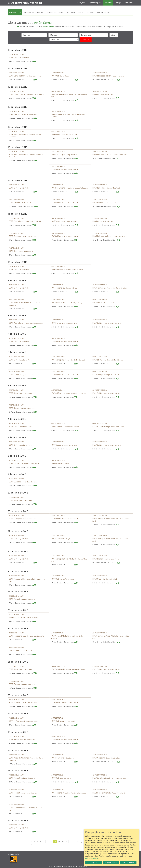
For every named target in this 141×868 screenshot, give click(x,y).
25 (63, 841)
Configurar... (94, 862)
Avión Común (44, 23)
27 (31, 845)
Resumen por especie (55, 12)
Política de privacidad (71, 866)
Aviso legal (60, 866)
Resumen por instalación (34, 12)
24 (59, 841)
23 (55, 841)
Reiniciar (86, 40)
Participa (118, 3)
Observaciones (15, 12)
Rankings (90, 12)
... (44, 841)
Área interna (129, 3)
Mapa (81, 12)
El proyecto (81, 3)
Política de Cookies (85, 866)
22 (51, 841)
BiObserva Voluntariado (25, 3)
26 (67, 841)
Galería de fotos (103, 12)
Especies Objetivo (95, 3)
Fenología (71, 12)
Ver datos (108, 3)
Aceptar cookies (128, 862)
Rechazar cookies (111, 862)
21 (47, 841)
